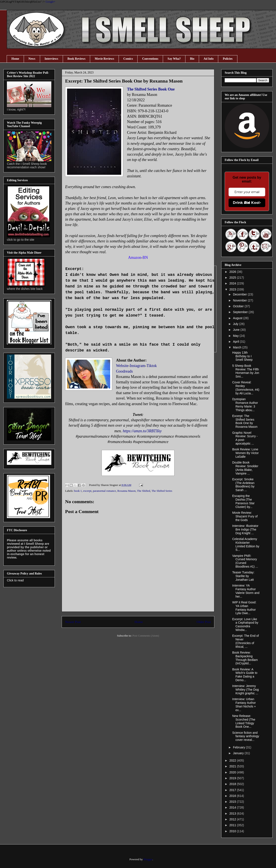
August (238, 318)
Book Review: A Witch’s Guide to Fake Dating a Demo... (245, 675)
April (236, 342)
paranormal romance (104, 491)
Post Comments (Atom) (146, 636)
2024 (233, 283)
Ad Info (209, 59)
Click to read (15, 580)
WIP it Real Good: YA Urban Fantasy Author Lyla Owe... (244, 608)
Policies (228, 59)
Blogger (148, 859)
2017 (233, 790)
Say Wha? (174, 59)
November (240, 300)
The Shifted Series (162, 491)
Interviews (51, 59)
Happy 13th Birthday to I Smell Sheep (242, 356)
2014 (233, 807)
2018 (233, 784)
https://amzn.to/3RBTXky (142, 431)
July (236, 324)
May (236, 336)
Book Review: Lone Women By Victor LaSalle (245, 453)
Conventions (150, 59)
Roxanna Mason (126, 491)
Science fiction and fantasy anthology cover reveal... (246, 736)
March (238, 347)
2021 (233, 766)
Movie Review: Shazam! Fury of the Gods (245, 516)
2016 (233, 796)
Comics (128, 59)
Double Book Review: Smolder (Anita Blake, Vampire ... (245, 468)
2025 (233, 278)
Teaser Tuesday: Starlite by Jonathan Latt (243, 576)
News (32, 59)
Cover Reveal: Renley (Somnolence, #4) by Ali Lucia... (246, 388)
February (239, 747)
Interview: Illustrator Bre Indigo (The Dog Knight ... (245, 529)
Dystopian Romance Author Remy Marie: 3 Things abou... (245, 404)
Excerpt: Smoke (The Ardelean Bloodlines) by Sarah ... (243, 485)
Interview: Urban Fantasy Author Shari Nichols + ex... (244, 704)
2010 (233, 831)
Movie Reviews (104, 59)
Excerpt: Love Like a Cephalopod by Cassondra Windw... (245, 624)
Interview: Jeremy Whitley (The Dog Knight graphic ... (245, 690)
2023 (233, 289)
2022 (233, 760)
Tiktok (152, 366)
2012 (233, 819)
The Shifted (143, 491)
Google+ (50, 2)
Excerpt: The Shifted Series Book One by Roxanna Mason (245, 421)
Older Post (204, 622)
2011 (233, 825)
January (239, 753)
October (239, 306)
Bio (192, 59)
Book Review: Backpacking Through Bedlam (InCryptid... (245, 658)
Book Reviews (77, 59)
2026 (233, 272)
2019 (233, 778)
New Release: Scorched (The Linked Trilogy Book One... (244, 721)
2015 (233, 802)
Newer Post (73, 622)
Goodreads (124, 371)
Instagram (138, 366)
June (237, 330)
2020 (233, 772)
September (241, 312)
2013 (233, 813)
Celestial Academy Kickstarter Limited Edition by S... (246, 544)
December (240, 294)
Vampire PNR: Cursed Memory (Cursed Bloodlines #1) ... (245, 561)
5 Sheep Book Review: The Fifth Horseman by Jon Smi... (246, 371)
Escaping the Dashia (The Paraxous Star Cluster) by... (243, 501)
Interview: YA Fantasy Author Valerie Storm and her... (246, 591)
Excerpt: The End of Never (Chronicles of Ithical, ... (245, 641)
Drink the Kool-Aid (247, 203)
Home (15, 59)
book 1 (78, 491)
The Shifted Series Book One (151, 89)
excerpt (87, 491)
